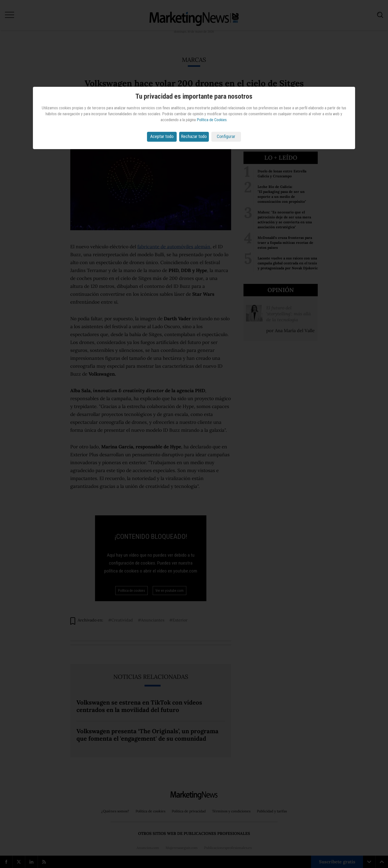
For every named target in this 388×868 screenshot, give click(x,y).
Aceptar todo (162, 136)
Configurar (226, 136)
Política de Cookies (212, 120)
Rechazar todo (194, 136)
